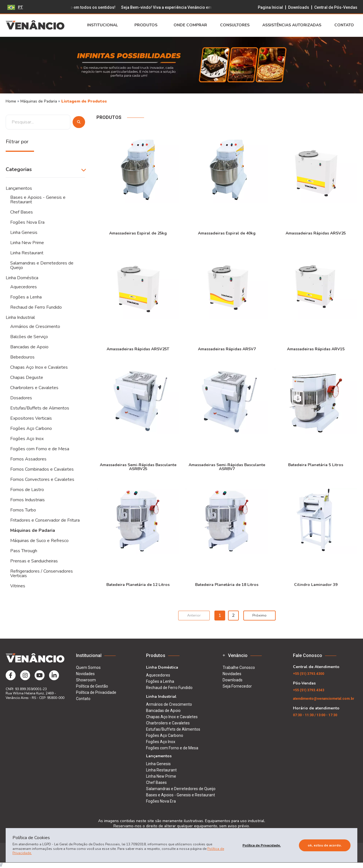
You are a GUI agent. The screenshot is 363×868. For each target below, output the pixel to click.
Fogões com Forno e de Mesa (40, 449)
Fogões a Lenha (26, 297)
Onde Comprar (190, 25)
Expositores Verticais (31, 418)
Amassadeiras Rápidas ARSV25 (316, 233)
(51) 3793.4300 (309, 674)
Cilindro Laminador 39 (316, 584)
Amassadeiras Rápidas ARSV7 (227, 349)
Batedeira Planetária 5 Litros (316, 465)
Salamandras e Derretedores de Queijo (42, 265)
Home (11, 101)
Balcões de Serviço (29, 337)
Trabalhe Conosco (239, 667)
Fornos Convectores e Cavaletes (42, 479)
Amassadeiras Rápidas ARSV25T (138, 349)
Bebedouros (22, 357)
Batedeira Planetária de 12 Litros (138, 584)
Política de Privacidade (96, 692)
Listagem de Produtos (84, 101)
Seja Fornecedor (237, 686)
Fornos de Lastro (27, 490)
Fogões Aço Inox (27, 439)
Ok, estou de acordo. (325, 845)
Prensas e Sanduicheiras (34, 561)
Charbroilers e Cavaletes (34, 388)
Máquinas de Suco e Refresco (39, 541)
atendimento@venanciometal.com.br (324, 699)
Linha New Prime (27, 243)
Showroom (86, 680)
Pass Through (24, 551)
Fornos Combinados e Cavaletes (42, 469)
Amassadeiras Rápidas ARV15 (316, 349)
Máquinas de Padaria (39, 101)
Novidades (85, 674)
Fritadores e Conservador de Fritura (45, 520)
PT (15, 7)
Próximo (259, 615)
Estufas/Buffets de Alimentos (40, 408)
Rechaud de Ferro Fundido (36, 307)
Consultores (235, 25)
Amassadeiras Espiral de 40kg (227, 233)
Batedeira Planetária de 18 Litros (227, 584)
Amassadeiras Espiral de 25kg (138, 233)
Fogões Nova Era (27, 222)
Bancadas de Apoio (29, 347)
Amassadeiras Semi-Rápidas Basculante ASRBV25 (138, 467)
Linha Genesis (24, 233)
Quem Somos (88, 667)
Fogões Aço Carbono (31, 428)
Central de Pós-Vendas (336, 7)
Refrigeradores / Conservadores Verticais (42, 573)
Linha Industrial (20, 317)
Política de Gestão (92, 686)
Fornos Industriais (28, 500)
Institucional (104, 25)
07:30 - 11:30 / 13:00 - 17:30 (315, 715)
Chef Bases (22, 212)
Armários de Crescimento (35, 327)
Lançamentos (19, 188)
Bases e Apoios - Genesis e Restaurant (38, 200)
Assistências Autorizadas (292, 25)
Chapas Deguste (27, 378)
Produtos (148, 25)
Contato (346, 25)
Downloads (299, 7)
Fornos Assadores (28, 459)
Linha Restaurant (27, 253)
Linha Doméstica (22, 278)
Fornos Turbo (23, 510)
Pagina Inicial (270, 7)
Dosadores (21, 398)
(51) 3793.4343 (309, 690)
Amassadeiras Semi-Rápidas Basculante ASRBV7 (227, 467)
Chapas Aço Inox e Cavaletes (39, 367)
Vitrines (18, 586)
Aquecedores (24, 287)
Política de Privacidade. (262, 845)
